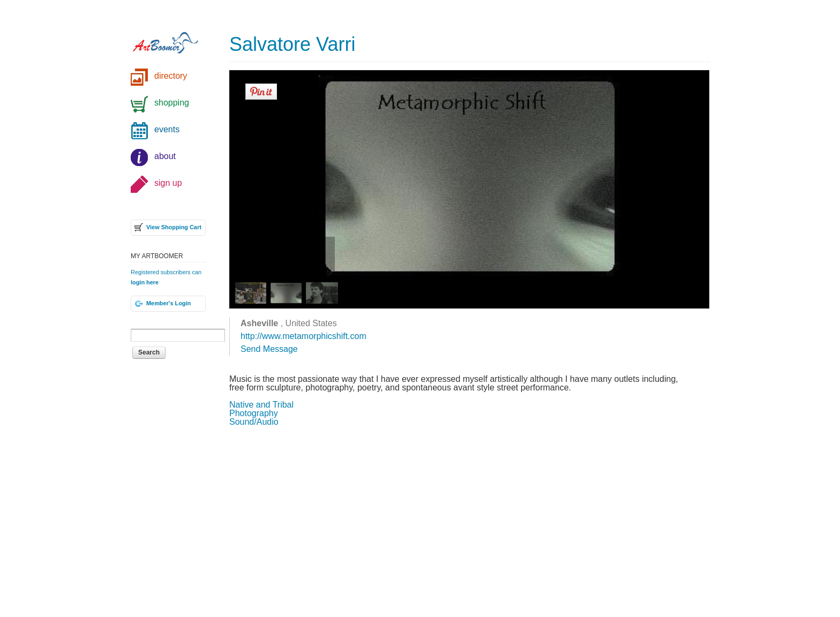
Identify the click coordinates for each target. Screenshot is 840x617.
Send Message (269, 349)
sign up (168, 183)
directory (171, 76)
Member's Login (168, 303)
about (165, 156)
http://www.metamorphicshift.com (303, 336)
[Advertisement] (469, 521)
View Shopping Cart (174, 227)
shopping (172, 103)
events (167, 129)
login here (145, 282)
